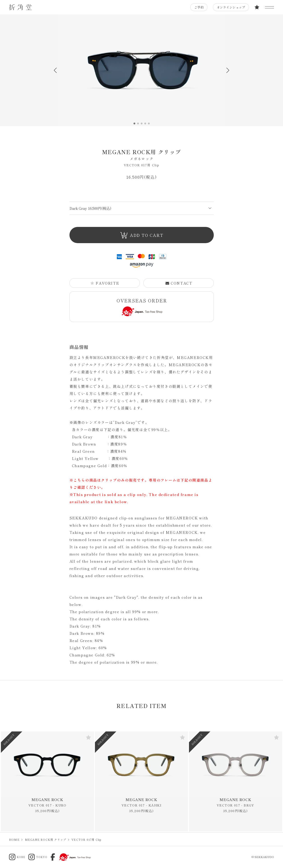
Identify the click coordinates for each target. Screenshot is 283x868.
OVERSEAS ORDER (142, 307)
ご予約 (199, 7)
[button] (228, 70)
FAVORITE (105, 283)
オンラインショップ (231, 7)
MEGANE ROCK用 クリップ (142, 155)
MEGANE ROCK (47, 802)
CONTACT (179, 283)
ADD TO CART (142, 235)
